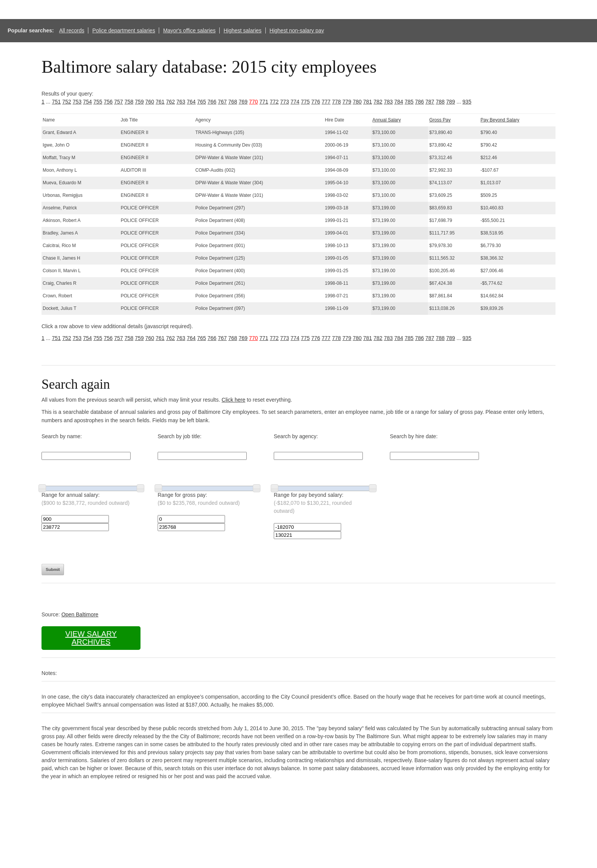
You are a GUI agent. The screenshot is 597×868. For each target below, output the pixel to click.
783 (388, 102)
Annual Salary (387, 120)
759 (139, 102)
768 (233, 102)
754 (87, 102)
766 (212, 102)
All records (72, 30)
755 (98, 102)
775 (305, 102)
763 (181, 102)
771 (264, 102)
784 (399, 102)
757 (119, 102)
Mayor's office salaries (189, 30)
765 (202, 102)
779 (347, 102)
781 (368, 102)
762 (170, 102)
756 (108, 102)
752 (67, 102)
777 (326, 102)
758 (129, 102)
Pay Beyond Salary (500, 120)
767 (222, 102)
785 (409, 102)
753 (77, 102)
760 (150, 102)
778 (336, 102)
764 (191, 102)
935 (467, 102)
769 (243, 102)
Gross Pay (440, 120)
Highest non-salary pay (297, 30)
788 (440, 102)
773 (285, 102)
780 (357, 102)
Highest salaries (243, 30)
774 (295, 102)
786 (419, 102)
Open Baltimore (80, 614)
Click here (233, 400)
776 (316, 102)
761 (160, 102)
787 (430, 102)
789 (451, 102)
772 (274, 102)
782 (378, 102)
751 (56, 102)
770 (253, 102)
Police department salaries (124, 30)
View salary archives (91, 638)
